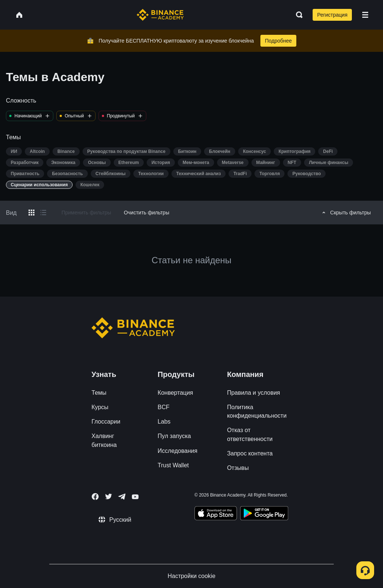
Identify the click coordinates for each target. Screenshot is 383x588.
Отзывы (238, 468)
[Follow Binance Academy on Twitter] (109, 497)
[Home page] (160, 15)
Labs (164, 422)
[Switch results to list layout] (43, 213)
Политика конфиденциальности (257, 411)
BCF (164, 407)
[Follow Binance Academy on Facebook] (95, 497)
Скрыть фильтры (345, 213)
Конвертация (176, 393)
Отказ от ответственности (250, 434)
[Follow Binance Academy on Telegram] (122, 497)
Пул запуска (174, 436)
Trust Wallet (173, 465)
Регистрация (332, 15)
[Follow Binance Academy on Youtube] (135, 497)
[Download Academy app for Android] (264, 514)
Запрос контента (250, 453)
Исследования (178, 451)
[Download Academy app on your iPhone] (216, 514)
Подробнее (278, 41)
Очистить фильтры (146, 213)
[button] (365, 15)
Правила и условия (254, 393)
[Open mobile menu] (365, 15)
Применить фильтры (86, 213)
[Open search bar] (297, 15)
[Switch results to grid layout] (31, 213)
